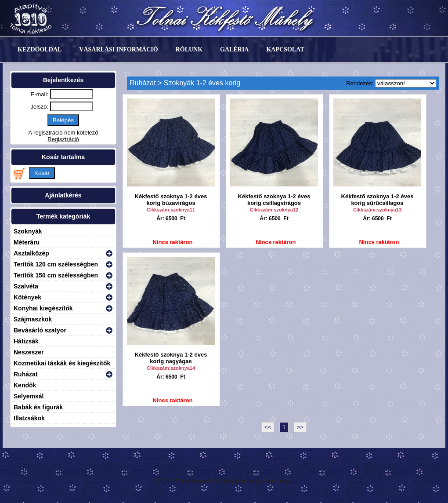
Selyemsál (29, 396)
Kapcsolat (285, 49)
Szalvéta (26, 286)
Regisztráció (63, 139)
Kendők (25, 385)
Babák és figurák (38, 407)
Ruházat (25, 374)
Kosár (42, 173)
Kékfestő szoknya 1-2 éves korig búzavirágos (171, 200)
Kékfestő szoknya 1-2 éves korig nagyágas (171, 358)
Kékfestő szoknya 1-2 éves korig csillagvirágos (274, 200)
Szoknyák (28, 231)
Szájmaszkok (33, 319)
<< (268, 427)
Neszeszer (29, 352)
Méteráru (27, 242)
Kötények (27, 297)
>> (300, 427)
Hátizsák (26, 341)
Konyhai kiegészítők (43, 308)
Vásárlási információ (118, 49)
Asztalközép (31, 253)
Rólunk (189, 49)
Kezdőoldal (40, 49)
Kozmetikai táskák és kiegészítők (62, 363)
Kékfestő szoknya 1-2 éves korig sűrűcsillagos (378, 200)
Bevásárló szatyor (40, 330)
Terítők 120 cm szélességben (56, 264)
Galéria (234, 49)
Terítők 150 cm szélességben (56, 275)
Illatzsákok (29, 418)
